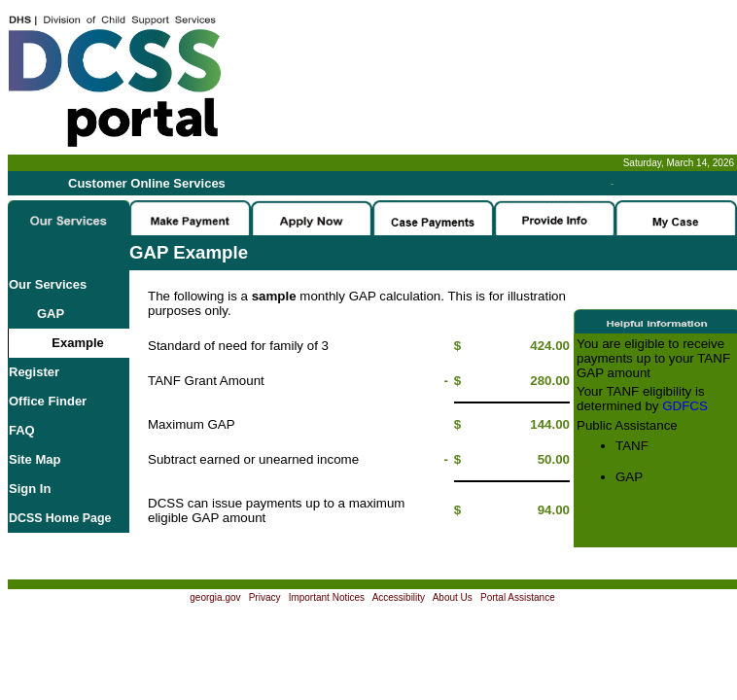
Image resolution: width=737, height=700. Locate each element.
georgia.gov (215, 597)
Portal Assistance (518, 597)
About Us (453, 597)
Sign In (30, 489)
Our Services (48, 284)
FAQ (22, 430)
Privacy (265, 597)
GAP (36, 314)
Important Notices (327, 597)
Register (34, 372)
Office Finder (48, 401)
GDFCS (685, 406)
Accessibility (399, 597)
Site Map (35, 459)
